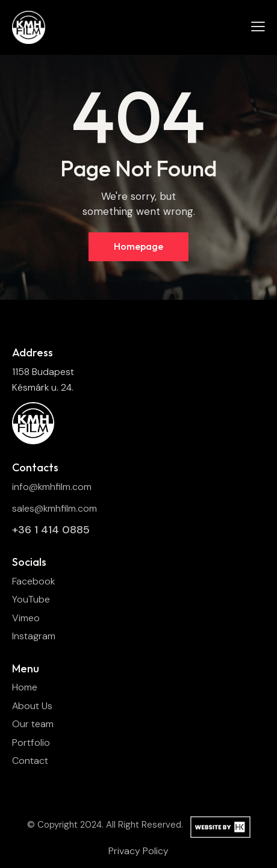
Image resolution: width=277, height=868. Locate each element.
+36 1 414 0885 (51, 530)
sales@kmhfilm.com (54, 508)
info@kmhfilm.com (52, 487)
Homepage (138, 246)
